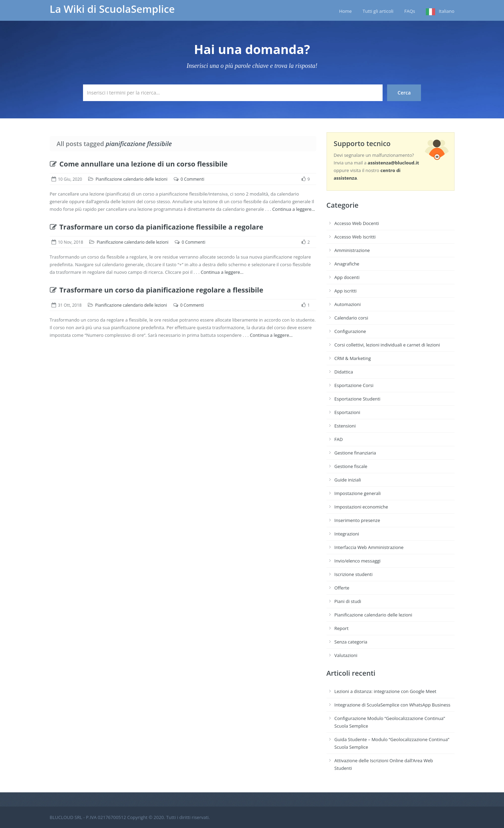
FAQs (410, 11)
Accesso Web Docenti (357, 223)
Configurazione (350, 331)
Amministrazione (352, 250)
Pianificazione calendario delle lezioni (131, 179)
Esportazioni (347, 412)
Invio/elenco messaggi (358, 561)
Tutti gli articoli (378, 11)
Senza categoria (351, 642)
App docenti (347, 277)
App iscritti (346, 291)
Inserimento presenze (357, 520)
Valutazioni (346, 655)
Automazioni (348, 304)
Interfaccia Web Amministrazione (369, 547)
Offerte (342, 588)
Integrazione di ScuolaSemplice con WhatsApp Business (393, 705)
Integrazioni (347, 534)
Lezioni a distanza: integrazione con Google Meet (386, 691)
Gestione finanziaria (355, 453)
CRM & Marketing (353, 358)
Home (345, 11)
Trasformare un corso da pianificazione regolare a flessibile (157, 290)
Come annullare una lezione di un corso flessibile (139, 164)
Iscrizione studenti (354, 574)
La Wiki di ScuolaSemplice (112, 9)
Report (342, 628)
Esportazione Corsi (354, 385)
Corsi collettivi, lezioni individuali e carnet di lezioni (387, 345)
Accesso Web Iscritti (355, 237)
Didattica (344, 372)
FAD (339, 439)
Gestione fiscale (351, 466)
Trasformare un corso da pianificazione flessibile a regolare (157, 227)
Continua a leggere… (294, 209)
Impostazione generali (358, 493)
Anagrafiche (347, 264)
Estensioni (345, 426)
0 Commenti (192, 179)
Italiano (446, 11)
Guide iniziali (348, 480)
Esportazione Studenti (358, 399)
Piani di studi (348, 601)
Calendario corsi (351, 318)
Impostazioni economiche (361, 507)
